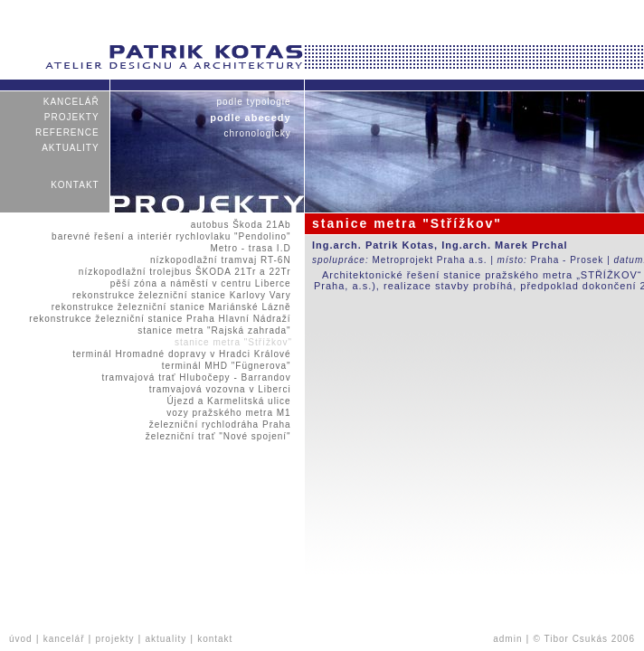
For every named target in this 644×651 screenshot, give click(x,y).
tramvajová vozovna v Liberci (220, 389)
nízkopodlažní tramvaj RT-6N (221, 260)
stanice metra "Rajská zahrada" (214, 330)
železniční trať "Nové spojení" (218, 436)
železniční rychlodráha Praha (220, 425)
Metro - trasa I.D (251, 248)
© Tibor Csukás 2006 (584, 639)
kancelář (71, 102)
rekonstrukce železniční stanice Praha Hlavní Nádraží (160, 319)
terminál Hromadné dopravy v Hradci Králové (182, 354)
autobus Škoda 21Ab (241, 225)
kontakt (75, 185)
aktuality (71, 148)
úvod (21, 639)
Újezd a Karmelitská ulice (229, 401)
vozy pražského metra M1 (229, 413)
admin (507, 639)
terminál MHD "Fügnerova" (227, 366)
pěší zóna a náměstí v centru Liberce (200, 283)
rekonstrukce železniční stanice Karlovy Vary (182, 295)
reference (67, 132)
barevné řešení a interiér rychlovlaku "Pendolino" (171, 236)
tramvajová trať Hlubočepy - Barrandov (196, 377)
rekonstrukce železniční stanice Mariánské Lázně (171, 307)
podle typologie (254, 102)
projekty (72, 117)
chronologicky (257, 133)
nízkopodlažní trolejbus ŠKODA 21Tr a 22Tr (185, 272)
